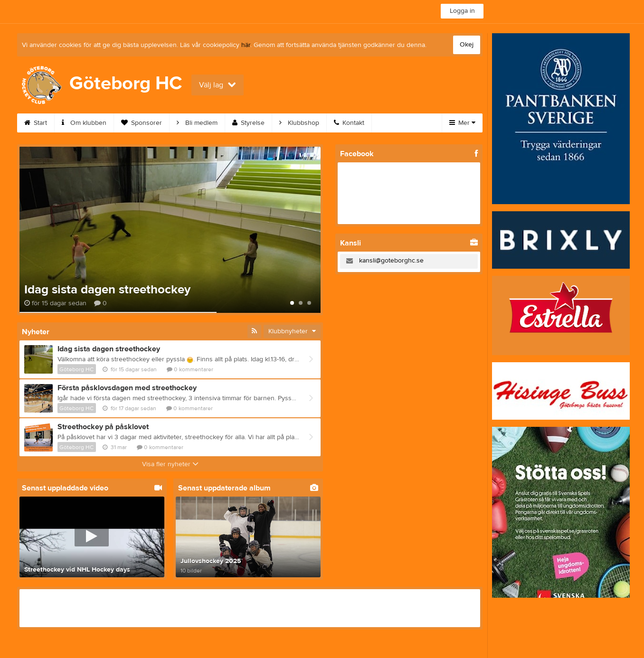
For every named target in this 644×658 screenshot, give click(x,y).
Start (36, 123)
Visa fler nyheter (170, 464)
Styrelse (248, 123)
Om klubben (84, 123)
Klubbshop (299, 123)
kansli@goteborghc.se (391, 261)
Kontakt (349, 123)
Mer (462, 123)
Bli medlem (197, 123)
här (246, 45)
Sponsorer (142, 123)
